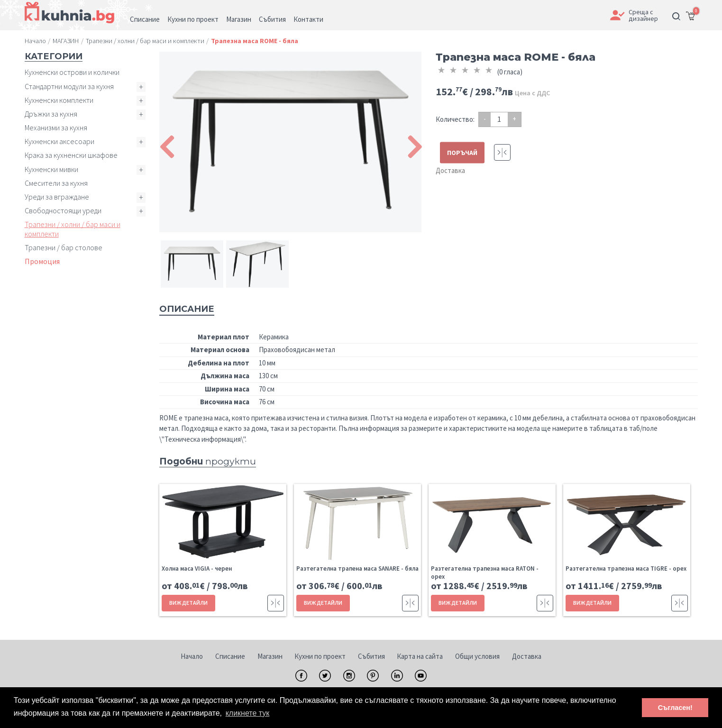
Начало (192, 656)
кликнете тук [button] (248, 713)
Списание (230, 656)
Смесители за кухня (56, 183)
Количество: (455, 119)
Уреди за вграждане (57, 197)
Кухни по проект (320, 656)
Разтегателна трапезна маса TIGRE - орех (626, 569)
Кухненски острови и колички (72, 72)
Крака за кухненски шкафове (71, 155)
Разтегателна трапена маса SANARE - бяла (357, 569)
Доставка (450, 170)
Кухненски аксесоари (59, 141)
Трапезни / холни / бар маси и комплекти (73, 229)
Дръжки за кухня (51, 114)
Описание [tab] (187, 309)
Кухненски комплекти (59, 100)
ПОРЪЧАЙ (462, 153)
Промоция (42, 261)
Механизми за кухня (56, 127)
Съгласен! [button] (675, 708)
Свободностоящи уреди (63, 210)
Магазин (270, 656)
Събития (371, 656)
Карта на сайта (420, 656)
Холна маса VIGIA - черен (197, 569)
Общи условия (477, 656)
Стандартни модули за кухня (69, 86)
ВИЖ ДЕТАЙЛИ (188, 603)
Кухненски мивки (51, 169)
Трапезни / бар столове (64, 247)
